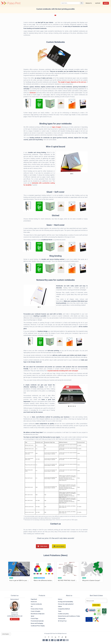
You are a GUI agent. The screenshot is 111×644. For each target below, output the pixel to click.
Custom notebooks (36, 604)
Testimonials (62, 619)
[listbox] (6, 634)
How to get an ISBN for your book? (20, 580)
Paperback (34, 599)
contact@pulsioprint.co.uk (15, 616)
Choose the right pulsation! (66, 604)
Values (60, 606)
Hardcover (34, 602)
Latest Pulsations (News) (55, 555)
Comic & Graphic (36, 611)
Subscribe (96, 605)
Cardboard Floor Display (38, 626)
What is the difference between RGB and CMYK (48, 580)
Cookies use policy (63, 614)
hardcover (33, 93)
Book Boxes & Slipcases (38, 614)
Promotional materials (37, 621)
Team (60, 611)
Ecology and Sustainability (65, 602)
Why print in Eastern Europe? (91, 580)
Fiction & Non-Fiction (37, 609)
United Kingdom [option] (6, 634)
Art (32, 606)
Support (98, 3)
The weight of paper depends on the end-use (72, 82)
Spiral (32, 616)
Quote (106, 3)
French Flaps (34, 619)
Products (89, 3)
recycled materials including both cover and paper (63, 371)
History (60, 599)
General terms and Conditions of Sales (69, 616)
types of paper (57, 127)
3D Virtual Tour (62, 621)
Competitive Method (64, 609)
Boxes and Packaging (37, 623)
